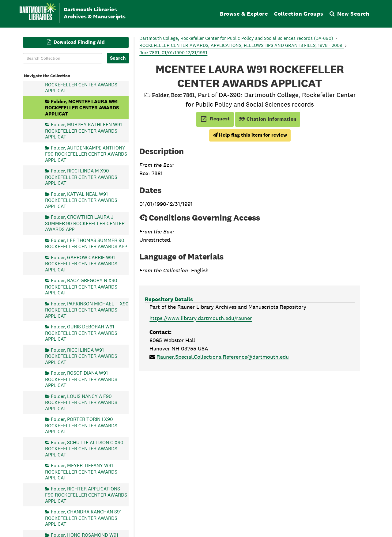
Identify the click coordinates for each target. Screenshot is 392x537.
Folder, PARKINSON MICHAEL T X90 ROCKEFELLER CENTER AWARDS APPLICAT (87, 310)
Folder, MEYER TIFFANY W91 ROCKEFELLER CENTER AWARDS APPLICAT (81, 472)
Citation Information (268, 119)
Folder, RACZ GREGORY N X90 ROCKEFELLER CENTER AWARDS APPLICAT (81, 287)
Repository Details (169, 299)
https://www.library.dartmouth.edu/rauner (201, 318)
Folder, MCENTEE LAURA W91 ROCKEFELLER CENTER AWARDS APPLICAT (82, 107)
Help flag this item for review (250, 135)
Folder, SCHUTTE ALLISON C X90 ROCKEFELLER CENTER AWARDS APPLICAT (84, 448)
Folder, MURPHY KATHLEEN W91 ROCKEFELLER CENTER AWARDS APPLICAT (83, 131)
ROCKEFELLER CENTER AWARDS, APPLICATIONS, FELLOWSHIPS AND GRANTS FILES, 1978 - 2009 (241, 45)
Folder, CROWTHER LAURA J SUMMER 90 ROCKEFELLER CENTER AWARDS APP (85, 223)
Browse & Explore (244, 14)
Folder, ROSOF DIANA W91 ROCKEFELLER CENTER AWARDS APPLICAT (81, 379)
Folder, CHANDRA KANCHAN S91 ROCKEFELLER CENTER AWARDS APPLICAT (83, 518)
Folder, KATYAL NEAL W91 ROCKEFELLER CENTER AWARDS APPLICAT (81, 200)
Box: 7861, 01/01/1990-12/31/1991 (173, 53)
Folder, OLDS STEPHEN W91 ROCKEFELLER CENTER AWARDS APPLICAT (81, 84)
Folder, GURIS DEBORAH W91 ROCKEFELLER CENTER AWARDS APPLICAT (81, 333)
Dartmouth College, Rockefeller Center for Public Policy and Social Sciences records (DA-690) (237, 38)
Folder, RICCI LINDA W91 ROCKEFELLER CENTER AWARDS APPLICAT (81, 356)
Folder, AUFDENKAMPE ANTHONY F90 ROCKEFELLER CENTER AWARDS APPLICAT (86, 154)
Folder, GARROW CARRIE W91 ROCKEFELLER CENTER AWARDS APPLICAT (81, 263)
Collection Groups (299, 14)
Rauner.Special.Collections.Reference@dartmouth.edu (223, 357)
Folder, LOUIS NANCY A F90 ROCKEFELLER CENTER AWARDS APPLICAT (81, 402)
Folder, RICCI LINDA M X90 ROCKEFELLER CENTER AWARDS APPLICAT (81, 177)
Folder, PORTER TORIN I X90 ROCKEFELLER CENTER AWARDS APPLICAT (81, 425)
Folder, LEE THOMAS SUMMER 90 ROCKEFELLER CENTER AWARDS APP (86, 243)
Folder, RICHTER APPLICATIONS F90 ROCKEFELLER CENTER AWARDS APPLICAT (86, 495)
